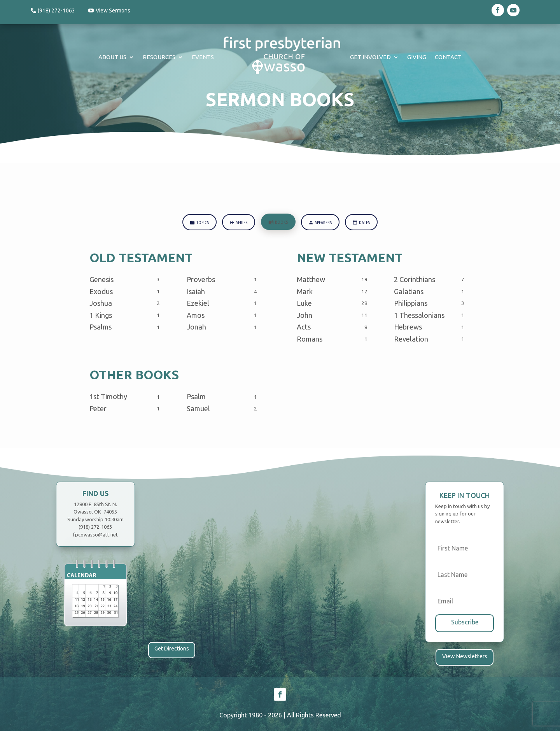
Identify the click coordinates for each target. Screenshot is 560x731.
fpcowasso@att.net (95, 535)
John (304, 316)
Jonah (196, 327)
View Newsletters (465, 656)
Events (203, 57)
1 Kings (101, 316)
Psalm (196, 397)
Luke (304, 303)
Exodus (101, 292)
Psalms (101, 327)
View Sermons (113, 11)
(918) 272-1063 (56, 11)
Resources (159, 57)
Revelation (411, 339)
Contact (448, 57)
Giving (417, 57)
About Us (112, 57)
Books (278, 223)
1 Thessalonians (419, 316)
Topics (197, 223)
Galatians (409, 292)
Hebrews (408, 327)
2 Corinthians (415, 280)
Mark (305, 292)
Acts (304, 327)
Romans (310, 339)
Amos (196, 316)
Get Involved (370, 57)
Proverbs (201, 280)
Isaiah (196, 292)
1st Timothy (108, 397)
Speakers (321, 223)
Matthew (311, 280)
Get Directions (172, 649)
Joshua (101, 303)
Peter (98, 409)
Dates (363, 223)
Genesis (101, 280)
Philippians (411, 303)
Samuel (198, 409)
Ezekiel (198, 303)
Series (238, 223)
